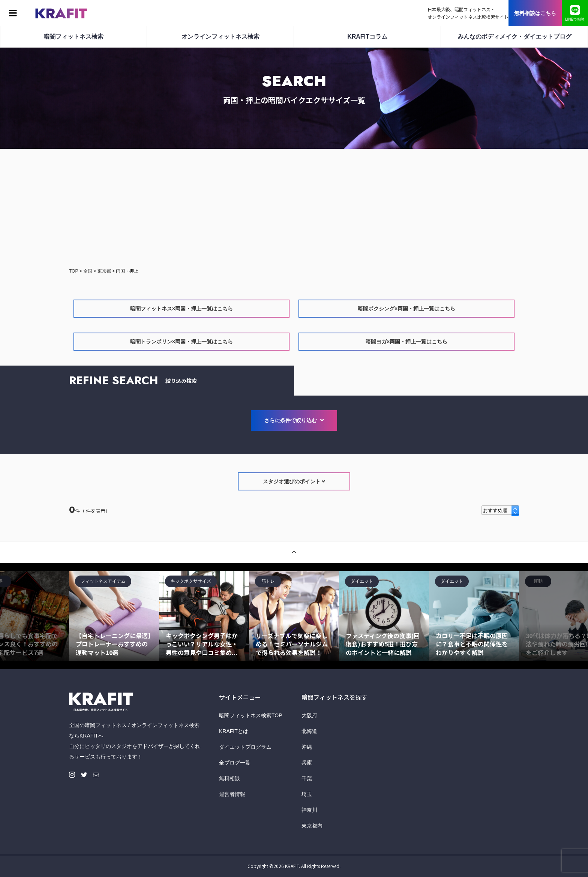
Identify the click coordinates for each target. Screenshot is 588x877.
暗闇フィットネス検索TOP (251, 715)
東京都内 (312, 826)
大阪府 (309, 715)
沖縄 (307, 747)
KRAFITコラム (367, 37)
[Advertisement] (294, 209)
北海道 (309, 731)
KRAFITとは (234, 731)
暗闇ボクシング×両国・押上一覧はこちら (406, 309)
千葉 (307, 778)
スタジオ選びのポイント (294, 481)
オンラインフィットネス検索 (220, 37)
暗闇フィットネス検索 (73, 37)
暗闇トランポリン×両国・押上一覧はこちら (181, 342)
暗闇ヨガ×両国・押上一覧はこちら (406, 342)
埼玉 (307, 794)
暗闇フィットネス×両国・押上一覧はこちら (181, 309)
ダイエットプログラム (245, 747)
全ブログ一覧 (235, 763)
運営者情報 (232, 794)
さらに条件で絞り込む (294, 420)
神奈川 (309, 810)
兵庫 (307, 763)
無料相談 (229, 778)
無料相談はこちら (535, 13)
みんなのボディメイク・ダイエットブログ (514, 37)
